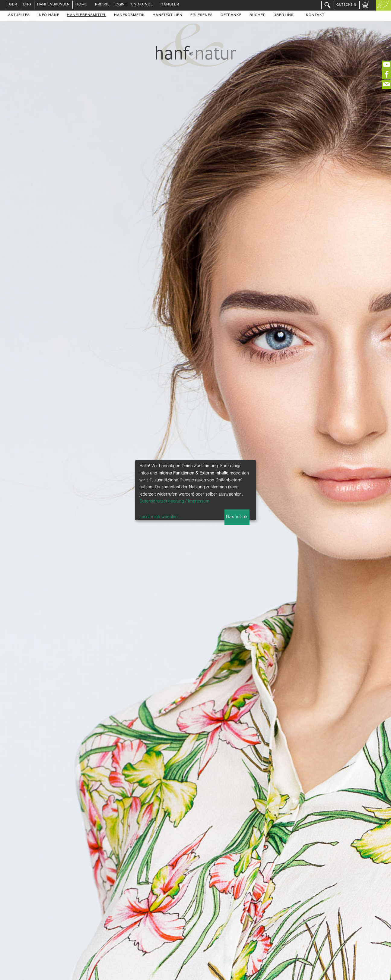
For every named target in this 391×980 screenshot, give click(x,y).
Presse (102, 5)
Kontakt (315, 15)
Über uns (284, 15)
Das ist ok (237, 517)
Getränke (231, 15)
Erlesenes (202, 15)
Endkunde (142, 5)
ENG (27, 5)
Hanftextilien (168, 15)
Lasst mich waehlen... (160, 517)
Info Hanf (48, 15)
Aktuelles (19, 15)
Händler (170, 5)
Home (81, 5)
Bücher (258, 15)
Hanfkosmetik (129, 15)
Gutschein (346, 5)
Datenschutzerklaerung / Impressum (174, 501)
